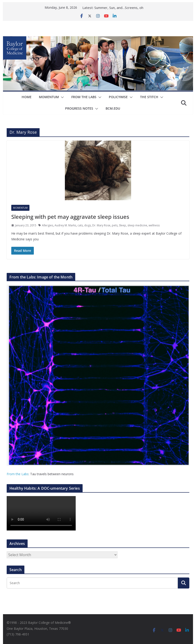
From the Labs (18, 474)
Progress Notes (79, 108)
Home (27, 97)
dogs (88, 225)
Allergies (48, 225)
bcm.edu (113, 108)
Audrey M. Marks (65, 225)
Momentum (49, 97)
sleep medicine (137, 225)
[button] (61, 97)
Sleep (122, 225)
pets (115, 225)
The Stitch (149, 97)
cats (80, 225)
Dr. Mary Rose (101, 225)
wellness (154, 225)
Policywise (118, 97)
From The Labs (84, 97)
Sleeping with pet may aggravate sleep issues (70, 217)
